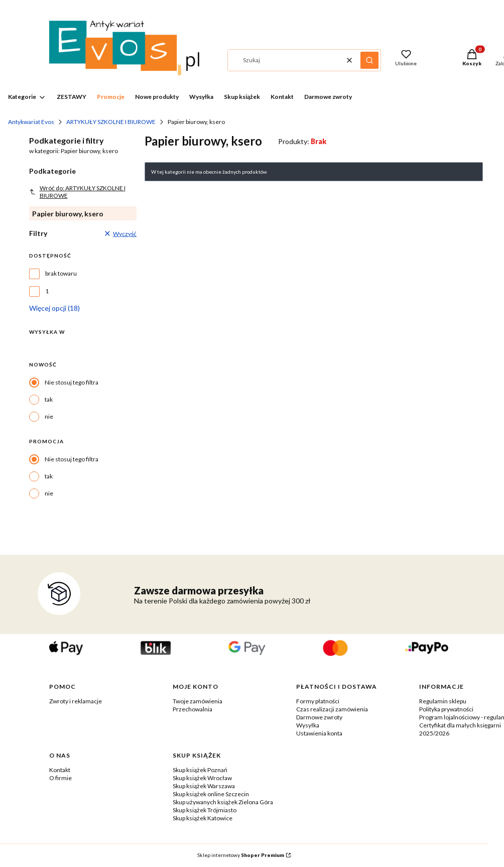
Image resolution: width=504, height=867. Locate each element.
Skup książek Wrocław (202, 778)
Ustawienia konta (319, 733)
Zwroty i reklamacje (76, 701)
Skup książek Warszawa (204, 786)
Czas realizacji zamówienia (332, 709)
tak (49, 399)
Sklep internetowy (241, 855)
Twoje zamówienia (198, 701)
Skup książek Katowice (203, 818)
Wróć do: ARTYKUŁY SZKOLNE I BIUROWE (77, 192)
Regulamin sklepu (443, 701)
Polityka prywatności (446, 709)
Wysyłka (308, 725)
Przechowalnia (193, 709)
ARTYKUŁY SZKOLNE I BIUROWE (111, 122)
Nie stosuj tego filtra (72, 382)
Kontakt (60, 770)
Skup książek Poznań (200, 770)
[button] (369, 60)
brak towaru (61, 273)
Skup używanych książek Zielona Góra (223, 802)
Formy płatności (318, 701)
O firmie (60, 778)
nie (49, 416)
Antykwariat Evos (31, 122)
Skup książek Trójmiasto (205, 810)
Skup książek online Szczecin (211, 794)
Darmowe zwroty (319, 717)
